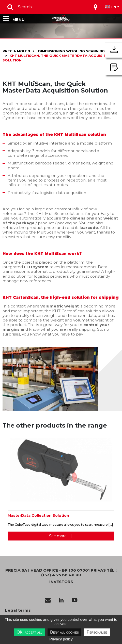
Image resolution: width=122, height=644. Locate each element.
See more (58, 536)
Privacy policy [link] (61, 639)
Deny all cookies (64, 632)
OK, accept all (29, 632)
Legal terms (18, 610)
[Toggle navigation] (96, 7)
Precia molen (16, 51)
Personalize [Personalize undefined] (97, 632)
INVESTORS (61, 582)
